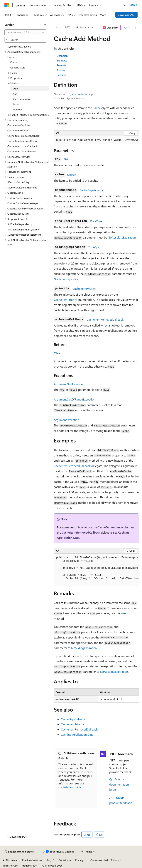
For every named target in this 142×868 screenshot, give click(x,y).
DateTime (96, 221)
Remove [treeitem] (18, 109)
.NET (67, 27)
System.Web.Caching (81, 94)
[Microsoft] (7, 5)
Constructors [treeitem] (18, 67)
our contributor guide (71, 785)
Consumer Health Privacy (105, 860)
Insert (124, 613)
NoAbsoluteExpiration (122, 237)
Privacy (79, 860)
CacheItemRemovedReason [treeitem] (23, 141)
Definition (62, 56)
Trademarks (28, 866)
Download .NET (127, 15)
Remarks (62, 65)
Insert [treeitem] (17, 104)
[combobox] (25, 32)
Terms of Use (10, 866)
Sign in (134, 5)
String (67, 159)
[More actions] (136, 28)
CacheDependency (92, 190)
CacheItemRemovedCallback (105, 319)
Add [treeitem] (16, 88)
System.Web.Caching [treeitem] (19, 46)
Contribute (65, 860)
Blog (49, 860)
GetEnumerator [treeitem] (22, 99)
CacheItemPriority (84, 289)
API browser (82, 27)
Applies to (62, 70)
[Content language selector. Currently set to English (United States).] (20, 852)
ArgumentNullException (69, 384)
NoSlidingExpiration (67, 279)
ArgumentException (66, 420)
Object (71, 175)
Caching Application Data (77, 734)
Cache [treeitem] (14, 62)
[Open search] (125, 5)
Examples (62, 60)
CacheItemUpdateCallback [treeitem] (22, 146)
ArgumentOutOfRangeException (75, 399)
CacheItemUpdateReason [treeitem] (22, 151)
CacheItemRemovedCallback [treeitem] (23, 136)
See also (61, 75)
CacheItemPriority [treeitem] (18, 130)
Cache (97, 108)
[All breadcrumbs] (57, 28)
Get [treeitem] (15, 94)
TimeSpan (95, 247)
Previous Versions (32, 860)
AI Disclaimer (10, 860)
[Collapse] (45, 25)
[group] (96, 140)
